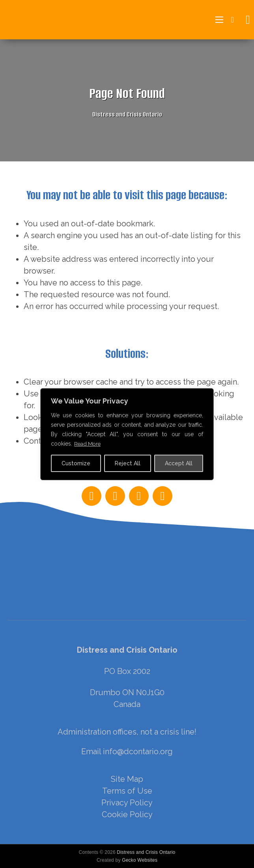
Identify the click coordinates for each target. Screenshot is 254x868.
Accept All (179, 463)
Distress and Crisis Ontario (146, 852)
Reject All (128, 463)
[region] (127, 620)
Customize (76, 463)
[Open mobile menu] (219, 20)
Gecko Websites (140, 860)
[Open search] (246, 20)
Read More (88, 444)
